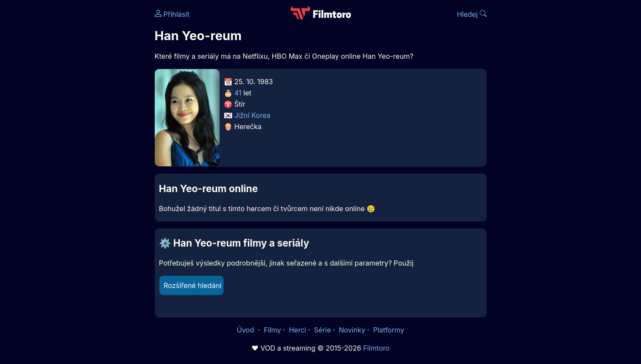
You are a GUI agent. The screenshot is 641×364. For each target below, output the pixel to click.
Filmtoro (376, 348)
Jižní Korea (252, 115)
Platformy (389, 330)
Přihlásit (172, 14)
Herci (297, 330)
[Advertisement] (92, 133)
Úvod (246, 330)
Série (323, 330)
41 (238, 93)
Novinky (352, 330)
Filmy (272, 330)
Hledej (472, 14)
